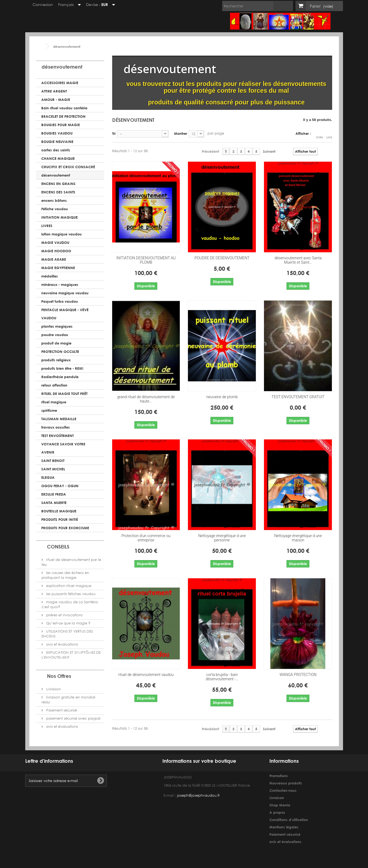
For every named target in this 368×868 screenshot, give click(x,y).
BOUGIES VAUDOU (57, 133)
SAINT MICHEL (53, 469)
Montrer (181, 133)
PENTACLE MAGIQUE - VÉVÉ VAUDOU (65, 314)
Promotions (279, 776)
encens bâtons (54, 200)
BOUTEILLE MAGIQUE (59, 511)
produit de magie (56, 343)
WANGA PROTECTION (298, 675)
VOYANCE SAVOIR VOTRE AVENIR (63, 448)
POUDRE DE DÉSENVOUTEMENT (222, 258)
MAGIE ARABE (54, 259)
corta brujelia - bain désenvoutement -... (222, 677)
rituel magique (54, 402)
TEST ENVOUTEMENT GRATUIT (298, 397)
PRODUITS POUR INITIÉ (60, 519)
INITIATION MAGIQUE (59, 217)
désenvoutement (56, 175)
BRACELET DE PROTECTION (63, 116)
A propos (277, 812)
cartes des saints (56, 150)
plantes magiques (57, 326)
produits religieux (56, 360)
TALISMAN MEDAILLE (59, 419)
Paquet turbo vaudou (60, 301)
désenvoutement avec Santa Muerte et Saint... (298, 260)
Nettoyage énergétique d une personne (222, 538)
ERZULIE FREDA (54, 494)
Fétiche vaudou (55, 209)
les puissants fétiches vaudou (70, 594)
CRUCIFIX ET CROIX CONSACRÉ (68, 167)
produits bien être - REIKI (62, 368)
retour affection (54, 385)
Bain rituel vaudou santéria (64, 108)
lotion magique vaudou (62, 234)
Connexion (40, 4)
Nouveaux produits (286, 783)
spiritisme (49, 410)
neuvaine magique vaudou (65, 293)
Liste (329, 134)
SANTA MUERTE (54, 503)
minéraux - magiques (60, 285)
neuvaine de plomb (222, 397)
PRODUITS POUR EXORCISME (65, 528)
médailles (50, 276)
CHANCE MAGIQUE (58, 158)
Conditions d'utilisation (289, 820)
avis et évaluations (62, 644)
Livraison (53, 689)
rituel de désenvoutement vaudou (146, 675)
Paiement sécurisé (61, 710)
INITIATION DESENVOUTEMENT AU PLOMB (146, 260)
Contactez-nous (283, 790)
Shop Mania (280, 805)
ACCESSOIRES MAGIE (60, 83)
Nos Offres (59, 676)
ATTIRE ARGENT (54, 91)
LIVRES (47, 226)
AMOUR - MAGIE (56, 100)
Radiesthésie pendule (60, 377)
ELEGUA (48, 477)
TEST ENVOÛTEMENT (57, 436)
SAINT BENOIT (53, 461)
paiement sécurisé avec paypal (73, 718)
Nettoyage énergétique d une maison (298, 538)
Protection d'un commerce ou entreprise (146, 538)
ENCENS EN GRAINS (58, 184)
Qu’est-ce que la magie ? (68, 623)
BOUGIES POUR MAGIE (61, 125)
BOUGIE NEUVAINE (57, 142)
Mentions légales (284, 827)
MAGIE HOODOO (56, 251)
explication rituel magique (68, 586)
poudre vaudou (55, 335)
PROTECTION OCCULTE (60, 352)
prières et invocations (64, 615)
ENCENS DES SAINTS (58, 192)
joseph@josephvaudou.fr (198, 795)
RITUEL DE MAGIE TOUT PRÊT (64, 394)
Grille (319, 134)
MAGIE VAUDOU (55, 242)
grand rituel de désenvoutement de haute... (146, 399)
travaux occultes (56, 427)
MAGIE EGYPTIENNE (58, 268)
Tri (114, 133)
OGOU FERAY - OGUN (60, 486)
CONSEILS (58, 547)
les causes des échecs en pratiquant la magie (65, 575)
